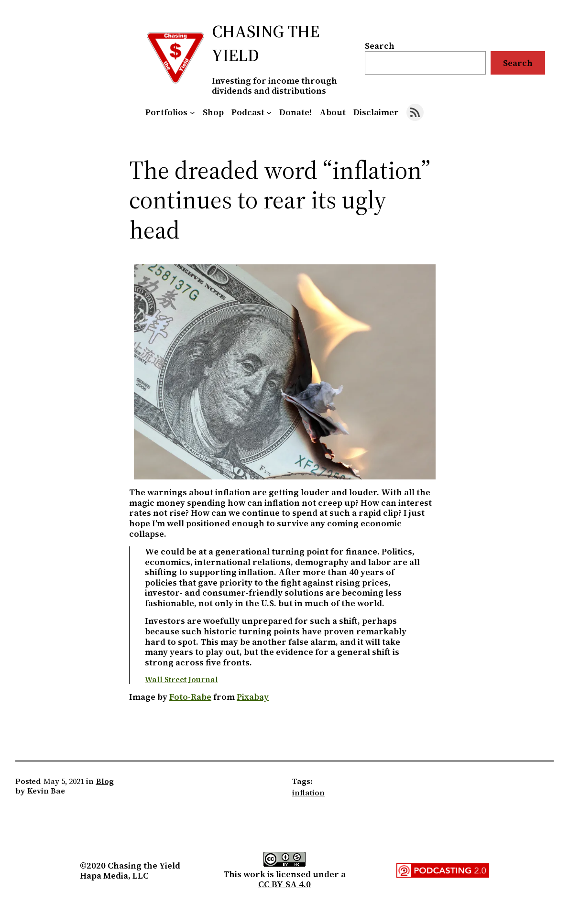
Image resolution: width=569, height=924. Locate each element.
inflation (308, 793)
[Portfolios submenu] (192, 112)
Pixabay (253, 697)
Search (380, 46)
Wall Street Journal (181, 679)
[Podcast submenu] (269, 112)
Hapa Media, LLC (114, 875)
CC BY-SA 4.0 (284, 884)
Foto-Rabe (190, 697)
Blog (105, 781)
